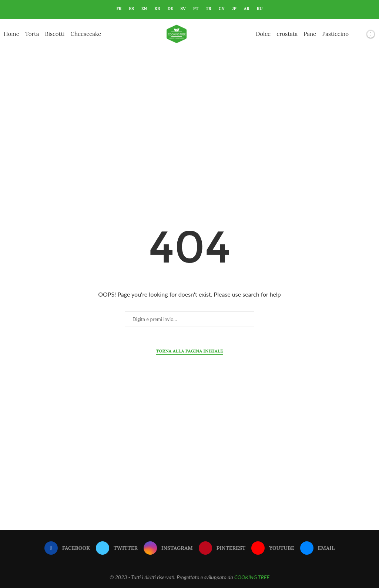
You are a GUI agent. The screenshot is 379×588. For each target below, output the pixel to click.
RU (260, 9)
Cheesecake (86, 34)
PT (196, 9)
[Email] (317, 548)
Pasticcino (335, 34)
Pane (310, 34)
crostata (287, 34)
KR (157, 9)
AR (247, 9)
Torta (32, 34)
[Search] (358, 34)
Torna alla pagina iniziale (189, 351)
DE (170, 9)
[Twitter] (117, 548)
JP (234, 9)
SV (183, 9)
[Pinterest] (222, 548)
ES (131, 9)
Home (11, 34)
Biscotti (55, 34)
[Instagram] (168, 548)
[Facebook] (67, 548)
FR (119, 9)
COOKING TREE (252, 577)
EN (144, 9)
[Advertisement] (189, 123)
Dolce (263, 34)
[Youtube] (273, 548)
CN (222, 9)
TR (209, 9)
